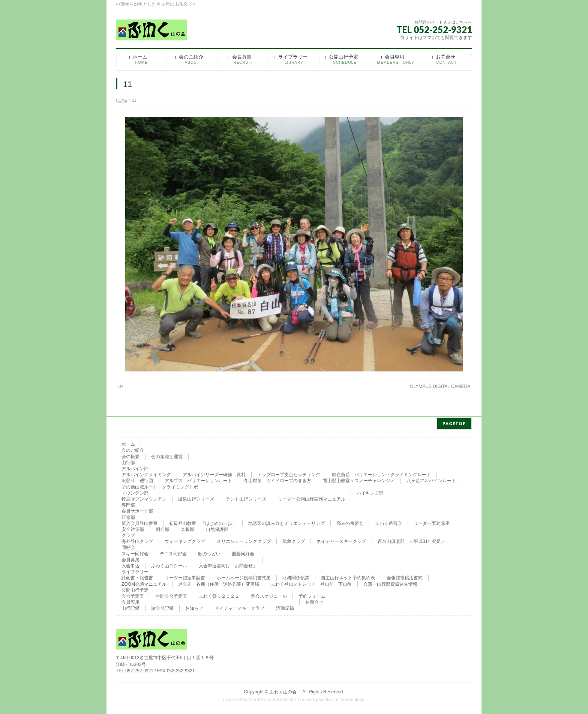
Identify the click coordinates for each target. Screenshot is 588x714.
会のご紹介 (133, 449)
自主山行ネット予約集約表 (348, 577)
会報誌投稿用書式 (405, 577)
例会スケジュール (269, 595)
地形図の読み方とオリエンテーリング (286, 522)
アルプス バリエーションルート (198, 480)
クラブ (128, 534)
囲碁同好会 (243, 553)
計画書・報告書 (137, 577)
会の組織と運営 (167, 455)
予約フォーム (312, 595)
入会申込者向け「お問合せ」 (228, 565)
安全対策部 (133, 528)
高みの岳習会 (350, 522)
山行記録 (130, 607)
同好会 (128, 546)
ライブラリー (135, 571)
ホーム (128, 443)
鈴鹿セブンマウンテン (144, 498)
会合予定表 (133, 595)
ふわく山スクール (169, 565)
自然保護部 (217, 528)
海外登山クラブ (137, 540)
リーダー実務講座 (432, 522)
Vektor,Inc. (330, 699)
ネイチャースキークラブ (341, 540)
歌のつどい (209, 553)
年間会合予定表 (171, 595)
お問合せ (314, 601)
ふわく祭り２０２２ (219, 595)
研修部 (128, 516)
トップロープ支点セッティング (289, 473)
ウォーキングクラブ (185, 540)
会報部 (187, 528)
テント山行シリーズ (246, 498)
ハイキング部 (370, 492)
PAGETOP (454, 422)
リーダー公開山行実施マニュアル (312, 498)
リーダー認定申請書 (185, 577)
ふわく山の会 (285, 691)
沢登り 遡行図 (137, 480)
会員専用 (130, 601)
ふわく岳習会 (388, 522)
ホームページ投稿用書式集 (244, 577)
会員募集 (130, 559)
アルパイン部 (135, 467)
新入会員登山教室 (139, 522)
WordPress (260, 699)
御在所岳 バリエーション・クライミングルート (381, 473)
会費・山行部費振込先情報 (390, 583)
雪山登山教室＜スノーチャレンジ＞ (359, 480)
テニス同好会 (173, 553)
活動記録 (285, 607)
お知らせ (194, 607)
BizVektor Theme (294, 699)
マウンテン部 (135, 492)
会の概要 (130, 455)
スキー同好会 (135, 553)
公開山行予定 (135, 589)
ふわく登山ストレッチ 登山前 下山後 (311, 583)
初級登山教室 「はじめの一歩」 (203, 522)
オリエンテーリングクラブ (244, 540)
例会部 (162, 528)
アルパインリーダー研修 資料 (214, 473)
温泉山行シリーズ (196, 498)
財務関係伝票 (296, 577)
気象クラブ (294, 540)
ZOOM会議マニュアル (144, 583)
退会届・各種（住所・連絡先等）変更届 (219, 583)
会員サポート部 (137, 510)
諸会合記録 (162, 607)
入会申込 (130, 565)
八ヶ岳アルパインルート (431, 480)
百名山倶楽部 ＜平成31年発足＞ (412, 540)
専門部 (128, 504)
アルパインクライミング (146, 473)
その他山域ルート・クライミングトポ (160, 486)
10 (120, 386)
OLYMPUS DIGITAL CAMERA (440, 386)
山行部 (128, 461)
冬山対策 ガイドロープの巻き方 (277, 480)
